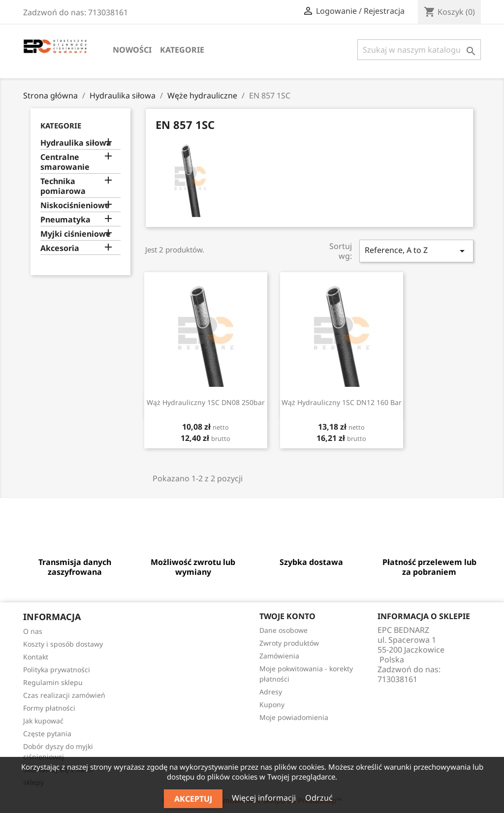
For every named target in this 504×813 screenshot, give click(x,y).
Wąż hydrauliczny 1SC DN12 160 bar (342, 402)
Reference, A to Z (416, 251)
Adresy (271, 692)
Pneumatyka (65, 220)
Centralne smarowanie (65, 162)
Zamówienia (279, 656)
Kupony (272, 704)
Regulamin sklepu (53, 682)
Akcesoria (60, 248)
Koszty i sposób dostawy (63, 644)
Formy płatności (49, 708)
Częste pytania (47, 734)
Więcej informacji (265, 798)
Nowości (132, 50)
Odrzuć (319, 798)
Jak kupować (43, 721)
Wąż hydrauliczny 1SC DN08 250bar (206, 402)
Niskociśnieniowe (75, 205)
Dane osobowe (283, 630)
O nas (33, 631)
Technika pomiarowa (63, 186)
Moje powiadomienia (294, 717)
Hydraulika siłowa (76, 143)
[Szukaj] (419, 50)
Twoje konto (287, 616)
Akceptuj (193, 799)
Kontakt (36, 657)
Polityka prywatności (57, 670)
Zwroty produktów (289, 643)
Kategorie (182, 50)
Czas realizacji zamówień (64, 695)
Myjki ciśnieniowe (76, 234)
